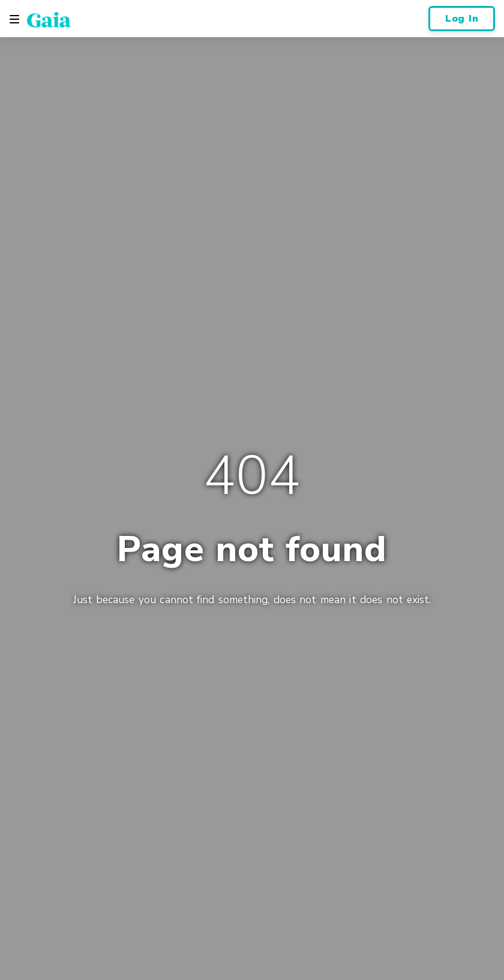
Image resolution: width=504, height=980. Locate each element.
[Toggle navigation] (14, 19)
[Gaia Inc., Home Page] (49, 19)
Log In (462, 19)
